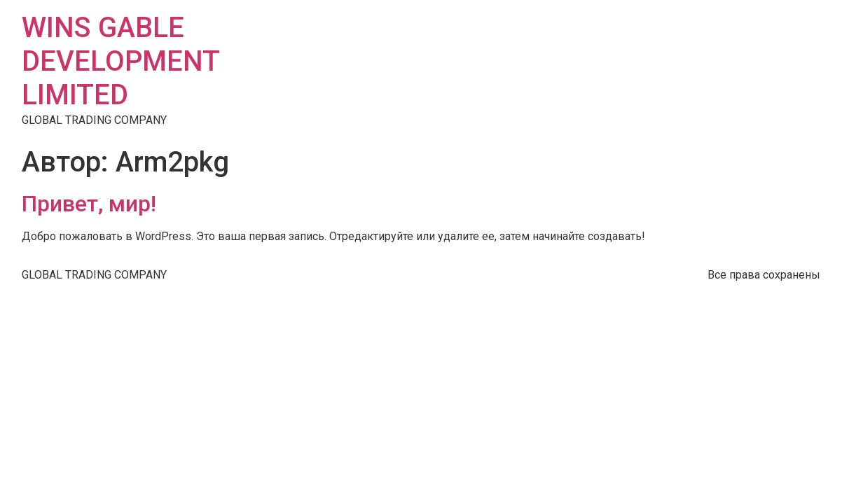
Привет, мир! (89, 204)
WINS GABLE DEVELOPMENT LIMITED (120, 61)
